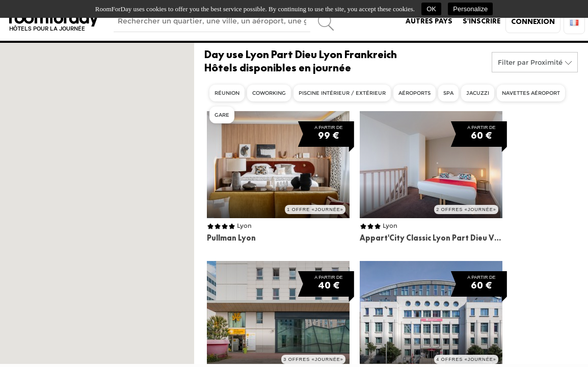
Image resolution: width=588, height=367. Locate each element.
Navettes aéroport (531, 93)
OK (431, 9)
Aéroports (415, 93)
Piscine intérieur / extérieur (342, 93)
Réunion (227, 93)
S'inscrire (482, 21)
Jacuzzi (478, 93)
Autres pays (429, 21)
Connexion (533, 21)
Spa (448, 93)
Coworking (269, 93)
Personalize (470, 9)
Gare (222, 115)
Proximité (546, 62)
